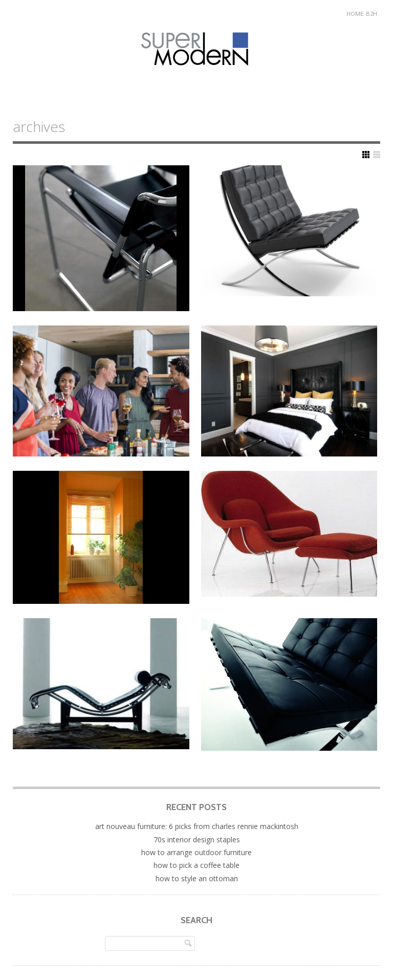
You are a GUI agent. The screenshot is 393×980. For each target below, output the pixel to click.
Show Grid (366, 155)
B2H (372, 14)
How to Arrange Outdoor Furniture (196, 852)
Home (355, 14)
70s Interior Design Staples (197, 840)
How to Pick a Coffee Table (196, 865)
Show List (377, 155)
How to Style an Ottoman (197, 878)
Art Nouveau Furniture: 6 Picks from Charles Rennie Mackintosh (197, 826)
